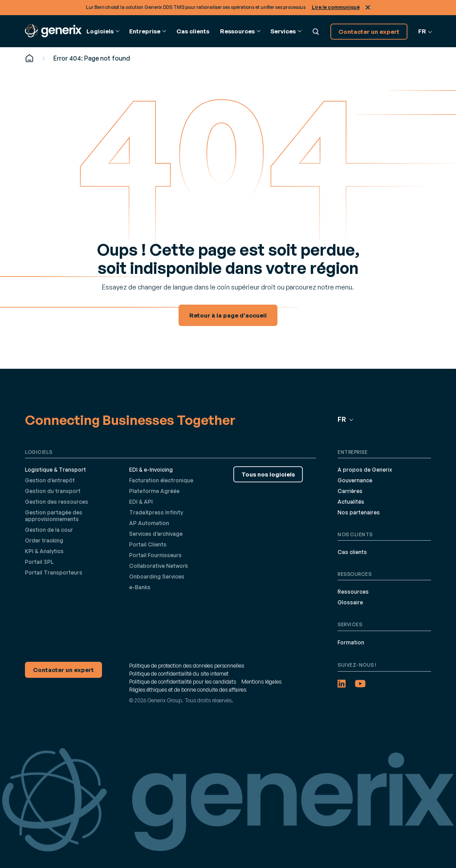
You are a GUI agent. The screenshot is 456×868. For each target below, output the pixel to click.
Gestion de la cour (49, 530)
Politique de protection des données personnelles (187, 666)
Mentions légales (261, 682)
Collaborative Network (159, 566)
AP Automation (149, 523)
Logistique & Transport (55, 470)
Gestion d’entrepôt (50, 480)
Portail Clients (148, 544)
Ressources (353, 592)
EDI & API (141, 502)
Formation (351, 642)
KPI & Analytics (44, 551)
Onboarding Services (157, 577)
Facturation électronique (161, 480)
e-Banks (140, 587)
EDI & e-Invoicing (151, 470)
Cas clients (193, 31)
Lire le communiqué (336, 7)
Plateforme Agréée (154, 491)
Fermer (368, 7)
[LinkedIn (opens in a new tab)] (342, 684)
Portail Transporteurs (54, 573)
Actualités (351, 502)
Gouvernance (355, 480)
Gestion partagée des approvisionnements (54, 516)
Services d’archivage (156, 534)
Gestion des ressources (57, 502)
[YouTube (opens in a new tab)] (360, 684)
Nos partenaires (359, 512)
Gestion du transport (53, 491)
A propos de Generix (365, 470)
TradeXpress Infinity (156, 512)
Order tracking (44, 540)
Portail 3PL (39, 562)
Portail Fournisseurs (155, 555)
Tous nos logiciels (268, 474)
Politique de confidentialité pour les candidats (183, 682)
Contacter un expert (369, 31)
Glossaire (350, 602)
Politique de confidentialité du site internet (179, 674)
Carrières (350, 491)
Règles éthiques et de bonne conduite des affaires (188, 690)
